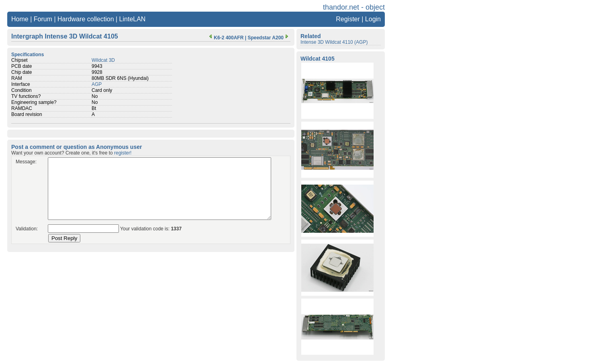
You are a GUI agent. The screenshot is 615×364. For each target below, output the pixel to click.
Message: (26, 162)
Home (20, 19)
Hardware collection (86, 19)
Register (348, 19)
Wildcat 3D (103, 60)
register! (123, 153)
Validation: (27, 229)
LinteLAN (133, 19)
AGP (97, 84)
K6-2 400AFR (225, 38)
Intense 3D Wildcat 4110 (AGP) (334, 42)
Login (373, 19)
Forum (43, 19)
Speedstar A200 (269, 38)
